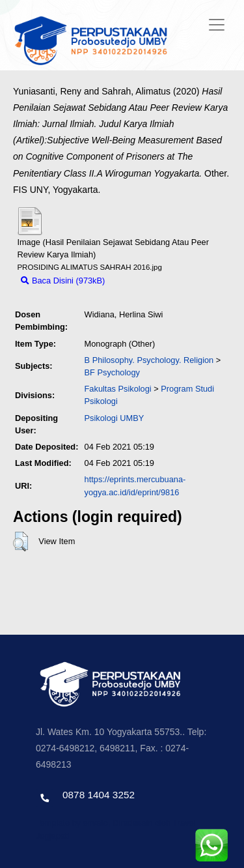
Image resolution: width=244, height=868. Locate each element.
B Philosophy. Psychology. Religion (149, 360)
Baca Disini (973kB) (63, 281)
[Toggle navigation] (217, 25)
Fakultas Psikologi (118, 389)
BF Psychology (112, 372)
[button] (20, 542)
